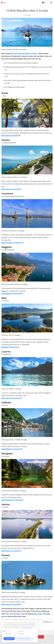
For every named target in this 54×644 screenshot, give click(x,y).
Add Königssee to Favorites (12, 500)
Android (17, 614)
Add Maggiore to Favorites (11, 294)
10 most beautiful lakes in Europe (24, 54)
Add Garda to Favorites (10, 136)
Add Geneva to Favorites (11, 189)
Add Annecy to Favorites (11, 604)
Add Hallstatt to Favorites (11, 449)
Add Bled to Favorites (9, 347)
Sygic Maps (38, 614)
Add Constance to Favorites (12, 243)
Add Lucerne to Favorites (11, 398)
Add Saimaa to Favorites (11, 551)
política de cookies (28, 628)
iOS (10, 614)
